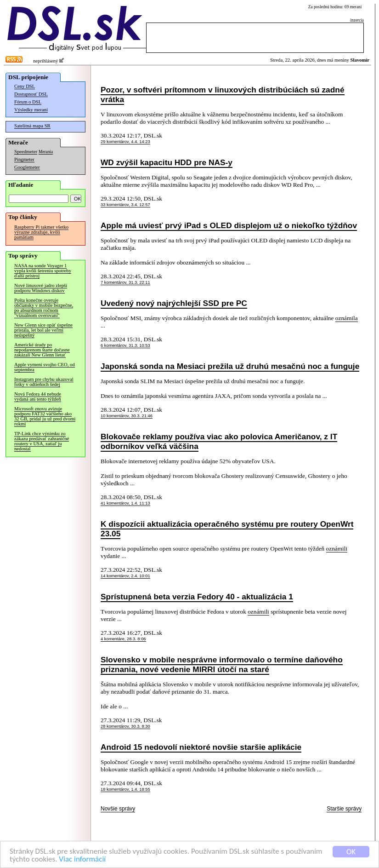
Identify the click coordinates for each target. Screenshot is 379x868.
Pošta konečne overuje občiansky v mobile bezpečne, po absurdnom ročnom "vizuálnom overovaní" (44, 308)
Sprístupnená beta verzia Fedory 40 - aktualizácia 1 (197, 597)
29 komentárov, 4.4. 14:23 (125, 142)
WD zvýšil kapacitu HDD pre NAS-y (167, 162)
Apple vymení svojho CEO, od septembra (45, 367)
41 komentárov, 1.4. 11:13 (125, 503)
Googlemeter (27, 167)
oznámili (337, 549)
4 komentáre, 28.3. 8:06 (123, 639)
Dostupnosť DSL (31, 94)
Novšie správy (118, 809)
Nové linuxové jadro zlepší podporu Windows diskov (41, 288)
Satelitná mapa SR (32, 126)
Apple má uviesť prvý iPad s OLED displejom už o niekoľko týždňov (229, 225)
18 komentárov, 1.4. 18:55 (125, 789)
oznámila (347, 318)
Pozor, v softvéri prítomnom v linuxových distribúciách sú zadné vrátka (223, 95)
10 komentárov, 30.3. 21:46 (127, 416)
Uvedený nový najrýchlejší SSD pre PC (174, 303)
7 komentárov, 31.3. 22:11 (125, 282)
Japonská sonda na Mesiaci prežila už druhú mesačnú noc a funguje (230, 366)
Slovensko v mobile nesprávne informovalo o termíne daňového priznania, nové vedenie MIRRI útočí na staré (222, 664)
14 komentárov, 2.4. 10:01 (125, 576)
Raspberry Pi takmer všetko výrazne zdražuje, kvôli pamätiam (41, 232)
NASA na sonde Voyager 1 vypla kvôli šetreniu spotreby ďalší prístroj (43, 271)
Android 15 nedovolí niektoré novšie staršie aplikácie (201, 747)
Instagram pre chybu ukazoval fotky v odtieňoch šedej (44, 382)
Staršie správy (344, 809)
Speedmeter (26, 152)
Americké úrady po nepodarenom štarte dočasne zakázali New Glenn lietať (42, 350)
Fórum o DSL (28, 102)
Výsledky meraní (31, 110)
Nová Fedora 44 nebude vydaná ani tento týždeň (38, 397)
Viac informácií (82, 859)
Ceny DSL (25, 86)
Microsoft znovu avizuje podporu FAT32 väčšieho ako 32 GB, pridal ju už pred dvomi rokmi (45, 416)
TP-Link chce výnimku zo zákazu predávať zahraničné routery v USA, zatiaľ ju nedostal (42, 441)
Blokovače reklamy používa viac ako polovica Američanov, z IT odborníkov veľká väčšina (219, 441)
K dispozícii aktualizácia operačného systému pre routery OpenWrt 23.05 (227, 529)
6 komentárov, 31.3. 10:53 (125, 345)
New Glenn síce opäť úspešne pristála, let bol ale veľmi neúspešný (43, 330)
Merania (46, 152)
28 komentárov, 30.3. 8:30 (125, 726)
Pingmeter (24, 159)
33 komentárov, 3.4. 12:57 (125, 205)
